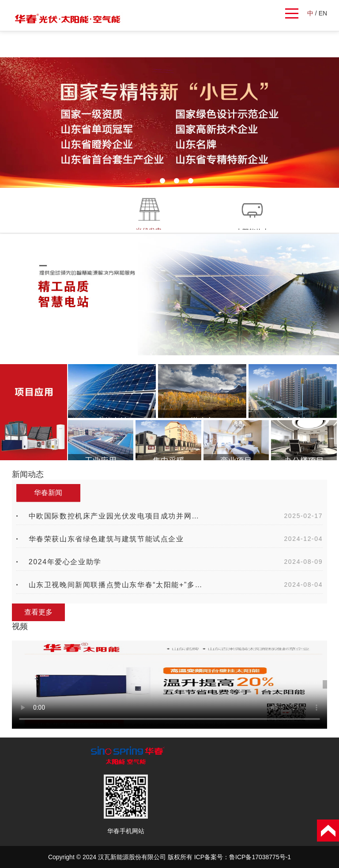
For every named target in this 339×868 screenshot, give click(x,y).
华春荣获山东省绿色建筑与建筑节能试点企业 (106, 539)
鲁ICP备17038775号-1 (260, 857)
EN (323, 13)
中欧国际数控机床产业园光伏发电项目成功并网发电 (117, 516)
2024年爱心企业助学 (65, 562)
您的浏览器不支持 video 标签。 (169, 685)
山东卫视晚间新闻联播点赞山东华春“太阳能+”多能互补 (117, 585)
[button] (148, 181)
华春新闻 (48, 493)
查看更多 (38, 612)
